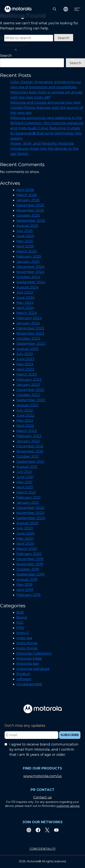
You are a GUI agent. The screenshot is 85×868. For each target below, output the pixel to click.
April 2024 (25, 308)
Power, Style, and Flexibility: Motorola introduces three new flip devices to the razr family (44, 149)
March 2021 (26, 492)
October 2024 (28, 277)
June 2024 (25, 298)
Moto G (23, 633)
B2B (20, 612)
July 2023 (25, 354)
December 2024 (30, 267)
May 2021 (24, 482)
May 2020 (25, 539)
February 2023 (29, 380)
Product (23, 674)
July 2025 (25, 231)
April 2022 (25, 426)
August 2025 (27, 226)
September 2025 (31, 221)
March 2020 (27, 549)
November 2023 (30, 333)
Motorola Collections (34, 653)
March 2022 (27, 431)
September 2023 (31, 344)
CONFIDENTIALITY (43, 849)
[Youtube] (56, 830)
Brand (22, 618)
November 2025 (30, 210)
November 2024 (30, 272)
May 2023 (25, 364)
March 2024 (27, 313)
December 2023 (30, 328)
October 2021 (28, 457)
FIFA (20, 628)
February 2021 (28, 498)
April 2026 (25, 190)
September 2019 (30, 574)
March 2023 (27, 374)
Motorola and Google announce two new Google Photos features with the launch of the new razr (47, 108)
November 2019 (30, 564)
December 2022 (30, 390)
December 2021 (30, 446)
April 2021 (25, 487)
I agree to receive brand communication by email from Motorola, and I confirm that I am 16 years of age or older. (44, 750)
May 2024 (25, 303)
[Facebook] (38, 830)
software (24, 679)
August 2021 (27, 467)
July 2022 (25, 410)
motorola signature (33, 669)
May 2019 (24, 585)
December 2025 (30, 205)
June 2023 (25, 359)
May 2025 (25, 241)
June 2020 (25, 533)
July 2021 (24, 472)
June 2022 (25, 415)
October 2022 (28, 395)
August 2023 (27, 349)
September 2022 (31, 400)
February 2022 (29, 436)
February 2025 (29, 257)
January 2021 (28, 503)
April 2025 (25, 246)
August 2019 (27, 580)
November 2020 (30, 513)
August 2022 (27, 405)
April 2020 (25, 544)
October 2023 (28, 339)
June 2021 (25, 477)
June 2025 (25, 236)
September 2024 (31, 282)
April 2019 (25, 590)
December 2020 (30, 508)
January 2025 (28, 262)
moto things (27, 643)
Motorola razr (28, 664)
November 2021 (30, 451)
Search (6, 56)
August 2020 (28, 523)
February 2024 (29, 318)
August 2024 (28, 287)
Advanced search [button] (16, 47)
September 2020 (31, 518)
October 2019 (28, 569)
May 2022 (25, 421)
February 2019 (28, 595)
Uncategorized (29, 684)
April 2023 (25, 369)
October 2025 (28, 216)
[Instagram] (29, 830)
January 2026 (28, 200)
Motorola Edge (29, 659)
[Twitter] (47, 830)
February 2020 (29, 554)
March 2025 (27, 251)
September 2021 (30, 462)
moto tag (24, 638)
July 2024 (25, 292)
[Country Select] (66, 9)
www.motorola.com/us (42, 776)
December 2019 (30, 559)
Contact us (42, 797)
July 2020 (25, 528)
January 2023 (28, 385)
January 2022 (28, 441)
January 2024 (28, 323)
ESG (20, 623)
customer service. (68, 806)
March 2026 (27, 195)
